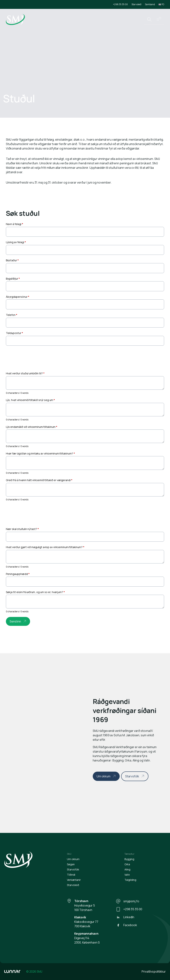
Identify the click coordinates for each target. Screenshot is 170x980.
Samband (150, 4)
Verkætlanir (74, 880)
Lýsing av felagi (16, 242)
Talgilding (130, 880)
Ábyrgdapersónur (18, 297)
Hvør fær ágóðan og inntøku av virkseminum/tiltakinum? (40, 453)
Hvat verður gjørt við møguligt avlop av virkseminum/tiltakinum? (45, 547)
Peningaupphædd (18, 574)
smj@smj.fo (128, 901)
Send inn (15, 621)
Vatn (127, 875)
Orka (127, 864)
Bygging (129, 859)
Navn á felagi (15, 224)
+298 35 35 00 (120, 4)
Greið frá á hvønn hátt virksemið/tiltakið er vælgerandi (39, 480)
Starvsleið (136, 4)
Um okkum (104, 776)
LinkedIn (125, 917)
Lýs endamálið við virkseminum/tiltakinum (32, 427)
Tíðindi (71, 875)
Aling (127, 869)
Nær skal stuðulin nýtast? (22, 529)
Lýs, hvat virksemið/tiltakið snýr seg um (30, 400)
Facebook (126, 925)
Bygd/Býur (13, 279)
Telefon (12, 315)
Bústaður (12, 260)
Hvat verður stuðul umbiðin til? (25, 373)
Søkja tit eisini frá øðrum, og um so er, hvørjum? (35, 592)
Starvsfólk (132, 776)
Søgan (71, 864)
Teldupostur (14, 333)
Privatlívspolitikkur (154, 971)
